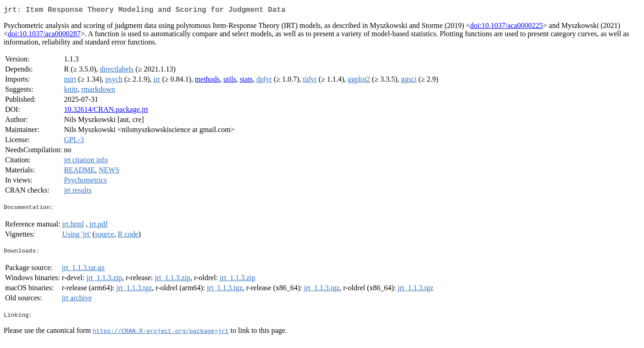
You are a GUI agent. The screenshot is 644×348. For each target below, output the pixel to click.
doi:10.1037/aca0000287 (44, 36)
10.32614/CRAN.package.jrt (106, 111)
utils (230, 81)
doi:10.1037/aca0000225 (507, 27)
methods (207, 81)
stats (246, 81)
